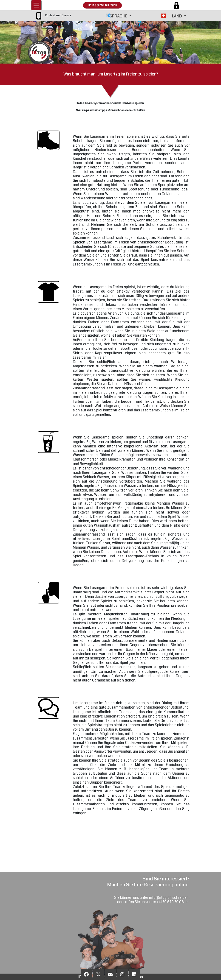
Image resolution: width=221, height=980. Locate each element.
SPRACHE (119, 16)
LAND (177, 16)
